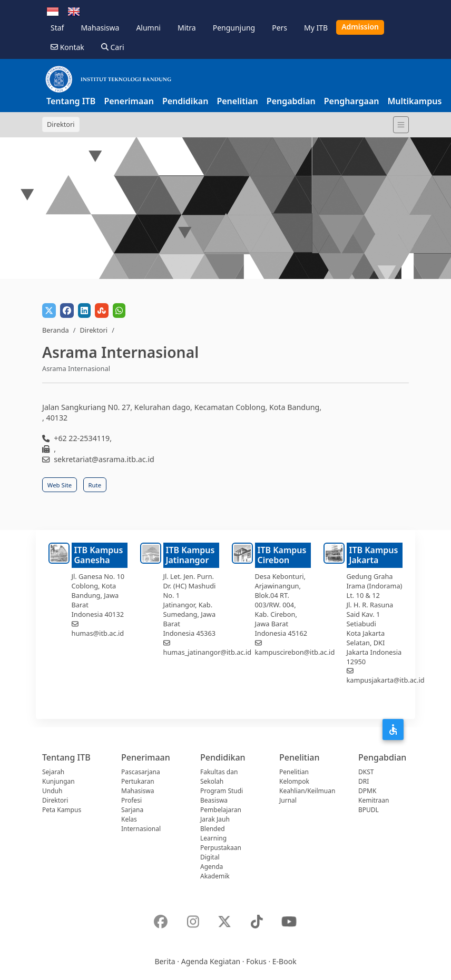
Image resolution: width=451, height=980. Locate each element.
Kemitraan (374, 800)
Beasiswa (214, 800)
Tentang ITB (71, 101)
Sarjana (132, 810)
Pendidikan (185, 101)
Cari (113, 47)
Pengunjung (234, 28)
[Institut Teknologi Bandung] (108, 79)
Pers (280, 28)
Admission (360, 27)
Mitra (187, 28)
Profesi (131, 800)
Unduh (52, 791)
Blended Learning (213, 833)
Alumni (148, 28)
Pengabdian (291, 101)
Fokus (256, 961)
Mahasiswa (100, 28)
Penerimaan (129, 101)
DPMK (367, 791)
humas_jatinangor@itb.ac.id (208, 652)
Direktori (94, 330)
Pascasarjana (141, 772)
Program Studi (222, 791)
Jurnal (288, 800)
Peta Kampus (62, 810)
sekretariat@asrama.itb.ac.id (104, 459)
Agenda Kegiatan (211, 961)
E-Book (285, 961)
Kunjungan (58, 781)
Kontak (67, 47)
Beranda (56, 330)
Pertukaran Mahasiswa (138, 786)
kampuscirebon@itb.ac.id (295, 652)
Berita (165, 961)
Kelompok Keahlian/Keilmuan (307, 786)
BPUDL (369, 810)
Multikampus (414, 101)
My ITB (316, 28)
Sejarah (53, 772)
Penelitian (237, 101)
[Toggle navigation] (401, 125)
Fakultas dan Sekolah (219, 777)
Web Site (60, 485)
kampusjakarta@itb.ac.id (386, 680)
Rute (95, 485)
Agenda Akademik (215, 871)
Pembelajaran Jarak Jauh (221, 814)
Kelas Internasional (141, 824)
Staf (57, 28)
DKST (366, 772)
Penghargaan (352, 101)
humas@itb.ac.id (98, 633)
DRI (364, 781)
